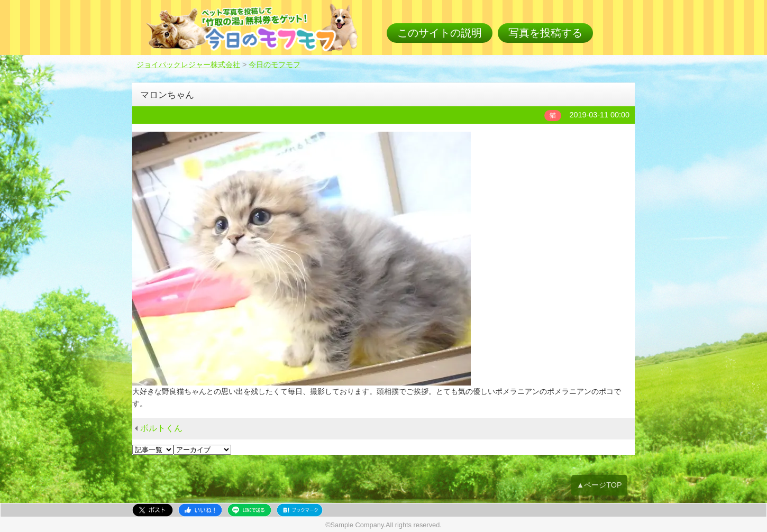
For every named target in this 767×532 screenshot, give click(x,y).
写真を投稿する (545, 33)
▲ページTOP (599, 485)
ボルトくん (161, 428)
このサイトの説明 (440, 33)
